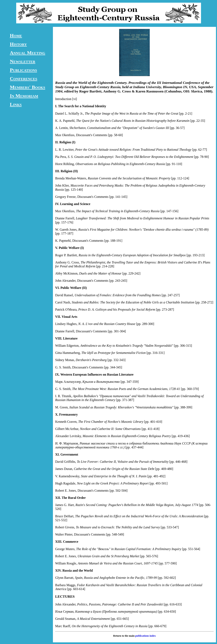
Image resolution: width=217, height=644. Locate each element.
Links (16, 104)
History (18, 44)
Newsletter (23, 61)
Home (16, 35)
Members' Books (27, 87)
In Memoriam (24, 96)
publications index (145, 636)
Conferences (24, 79)
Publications (23, 70)
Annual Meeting (28, 53)
